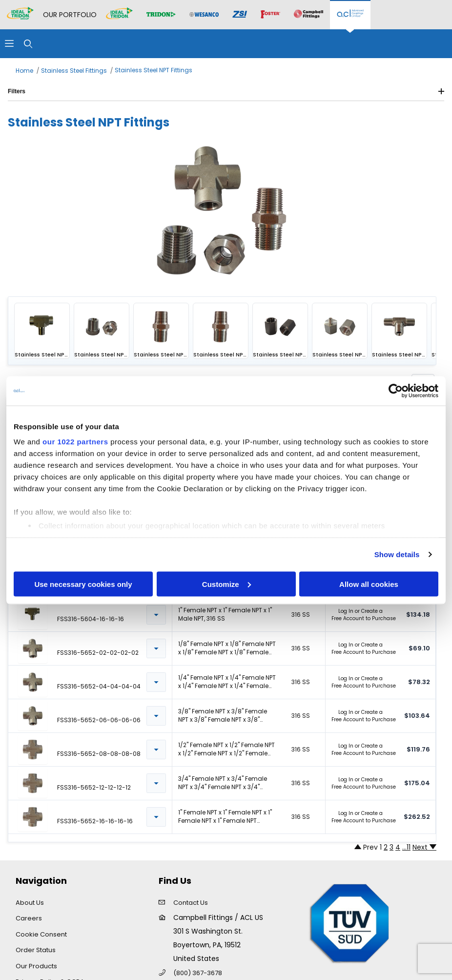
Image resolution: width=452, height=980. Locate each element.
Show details (397, 554)
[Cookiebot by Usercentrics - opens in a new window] (396, 391)
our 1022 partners (75, 442)
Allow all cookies (369, 584)
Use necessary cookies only (83, 584)
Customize (226, 584)
